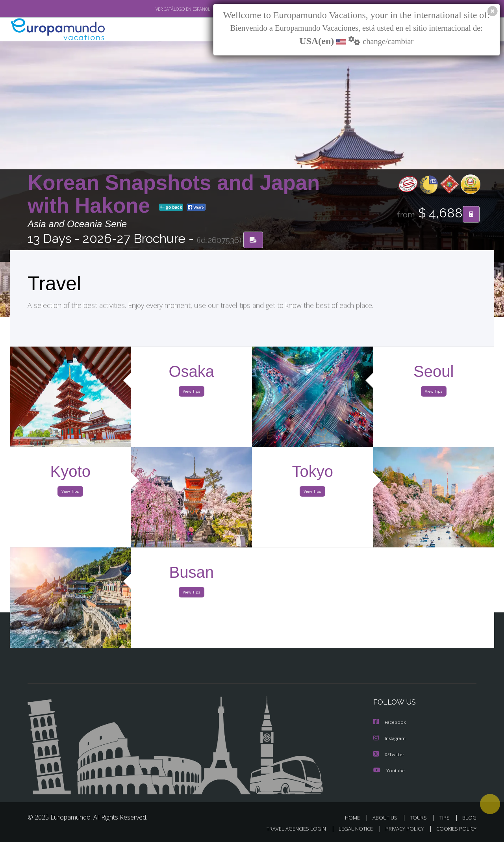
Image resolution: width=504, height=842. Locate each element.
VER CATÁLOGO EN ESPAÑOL (165, 9)
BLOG (469, 817)
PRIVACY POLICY (401, 829)
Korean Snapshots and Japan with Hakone (174, 194)
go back (171, 208)
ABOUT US (387, 817)
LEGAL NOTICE (350, 829)
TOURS (420, 817)
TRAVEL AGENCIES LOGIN (289, 829)
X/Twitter (389, 754)
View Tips (191, 393)
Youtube (389, 770)
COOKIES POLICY (455, 829)
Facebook (390, 723)
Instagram (390, 739)
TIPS (446, 817)
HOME (355, 817)
